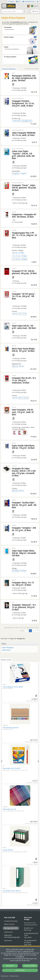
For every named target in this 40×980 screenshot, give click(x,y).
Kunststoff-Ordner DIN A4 (15, 892)
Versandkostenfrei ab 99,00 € (30, 942)
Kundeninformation (11, 921)
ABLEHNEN (10, 966)
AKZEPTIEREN (20, 970)
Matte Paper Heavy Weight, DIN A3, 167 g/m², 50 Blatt (24, 350)
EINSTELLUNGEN (30, 966)
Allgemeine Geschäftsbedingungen (12, 936)
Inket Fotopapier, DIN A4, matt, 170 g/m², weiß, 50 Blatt (23, 412)
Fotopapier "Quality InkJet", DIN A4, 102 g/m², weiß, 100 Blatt (24, 505)
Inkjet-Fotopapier (8, 648)
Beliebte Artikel (6, 660)
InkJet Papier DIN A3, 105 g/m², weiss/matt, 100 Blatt (24, 327)
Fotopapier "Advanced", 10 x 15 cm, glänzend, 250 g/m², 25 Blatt (24, 607)
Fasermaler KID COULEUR (15, 769)
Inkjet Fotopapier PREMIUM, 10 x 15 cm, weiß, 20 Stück (24, 134)
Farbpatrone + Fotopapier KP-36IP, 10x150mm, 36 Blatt (24, 216)
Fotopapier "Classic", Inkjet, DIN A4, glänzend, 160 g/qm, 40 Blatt (24, 188)
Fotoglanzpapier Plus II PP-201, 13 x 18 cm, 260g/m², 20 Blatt (24, 235)
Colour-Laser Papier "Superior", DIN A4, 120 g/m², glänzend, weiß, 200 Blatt (23, 155)
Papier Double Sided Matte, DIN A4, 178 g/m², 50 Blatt (23, 447)
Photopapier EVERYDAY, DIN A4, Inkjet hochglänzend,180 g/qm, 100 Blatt (24, 78)
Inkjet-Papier (6, 650)
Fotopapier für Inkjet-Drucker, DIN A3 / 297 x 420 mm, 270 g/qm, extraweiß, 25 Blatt (24, 472)
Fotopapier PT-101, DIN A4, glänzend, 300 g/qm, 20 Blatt (24, 272)
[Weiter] (38, 631)
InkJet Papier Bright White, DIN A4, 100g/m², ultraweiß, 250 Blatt (24, 553)
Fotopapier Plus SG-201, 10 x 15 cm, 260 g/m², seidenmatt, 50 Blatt (24, 380)
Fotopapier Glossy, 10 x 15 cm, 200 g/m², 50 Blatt (23, 584)
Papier (4, 644)
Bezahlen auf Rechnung (29, 929)
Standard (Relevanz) (10, 69)
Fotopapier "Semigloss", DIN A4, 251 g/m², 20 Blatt (24, 529)
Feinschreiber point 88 (11, 728)
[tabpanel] (20, 784)
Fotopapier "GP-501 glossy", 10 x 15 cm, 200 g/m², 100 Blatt (24, 296)
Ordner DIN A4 (15, 851)
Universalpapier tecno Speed (13, 688)
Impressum (5, 976)
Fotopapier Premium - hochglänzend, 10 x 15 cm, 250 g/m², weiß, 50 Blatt (23, 103)
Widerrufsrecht (9, 924)
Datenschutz (14, 976)
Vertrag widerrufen (11, 928)
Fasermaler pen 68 (13, 810)
